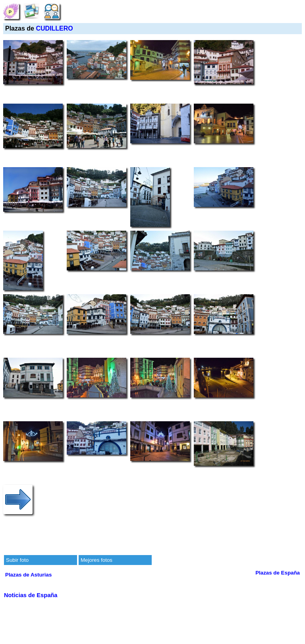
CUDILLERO (54, 28)
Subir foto (17, 560)
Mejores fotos (97, 560)
